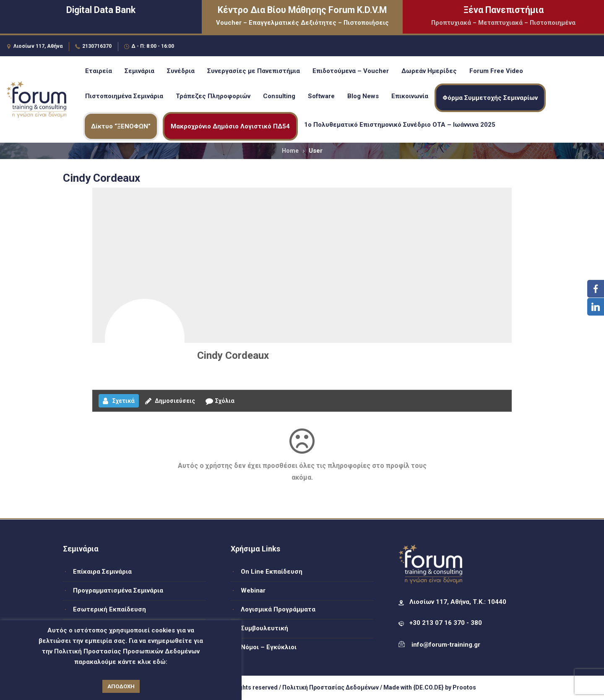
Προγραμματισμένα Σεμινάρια (118, 590)
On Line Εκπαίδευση (272, 572)
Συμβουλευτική (264, 628)
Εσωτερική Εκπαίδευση (109, 609)
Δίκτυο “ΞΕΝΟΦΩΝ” (121, 126)
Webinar (253, 590)
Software (321, 96)
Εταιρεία (99, 71)
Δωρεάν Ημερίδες (429, 71)
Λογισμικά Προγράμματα (278, 609)
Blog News (363, 96)
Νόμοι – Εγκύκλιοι (269, 647)
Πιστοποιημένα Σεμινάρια (124, 96)
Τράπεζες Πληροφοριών (213, 96)
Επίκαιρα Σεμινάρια (102, 572)
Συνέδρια (181, 71)
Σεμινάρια (139, 71)
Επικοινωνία (410, 96)
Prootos (464, 687)
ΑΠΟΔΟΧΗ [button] (121, 686)
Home (290, 151)
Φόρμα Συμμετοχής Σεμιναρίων (490, 98)
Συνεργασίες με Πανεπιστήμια (254, 71)
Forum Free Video (496, 71)
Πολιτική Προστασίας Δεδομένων (331, 687)
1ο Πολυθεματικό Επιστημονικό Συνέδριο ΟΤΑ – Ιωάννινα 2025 (400, 125)
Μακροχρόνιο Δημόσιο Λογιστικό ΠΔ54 (230, 126)
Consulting (279, 96)
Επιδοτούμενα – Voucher (351, 71)
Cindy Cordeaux (233, 355)
